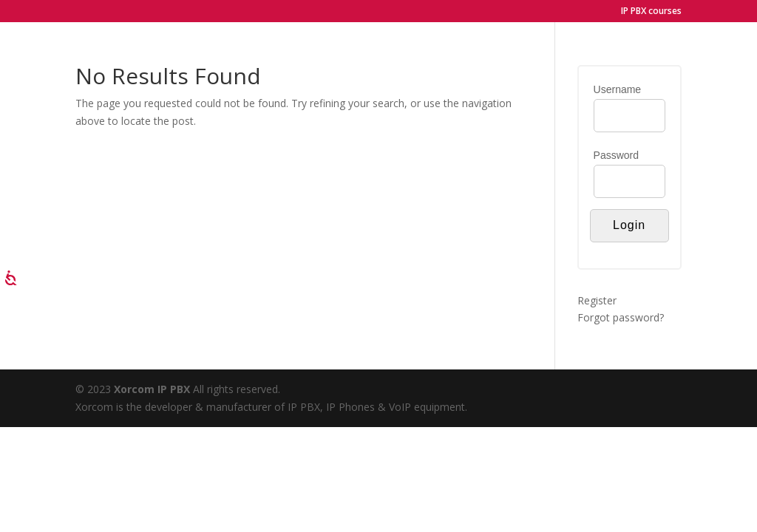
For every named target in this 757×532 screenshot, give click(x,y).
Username (618, 89)
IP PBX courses (651, 12)
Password (616, 155)
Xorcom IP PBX (153, 389)
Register (597, 300)
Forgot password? (621, 317)
